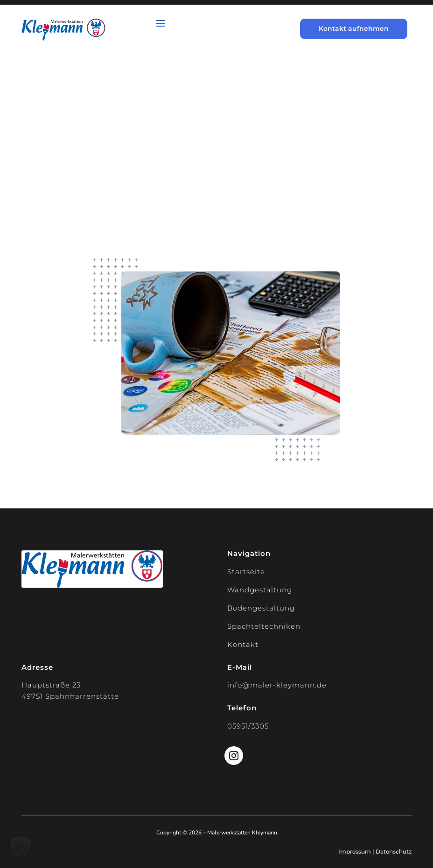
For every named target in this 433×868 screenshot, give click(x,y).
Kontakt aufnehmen (354, 28)
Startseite (246, 572)
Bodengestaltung (261, 608)
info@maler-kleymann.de (277, 685)
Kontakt (243, 644)
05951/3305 (248, 726)
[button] (21, 847)
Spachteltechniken (264, 626)
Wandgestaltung (260, 590)
